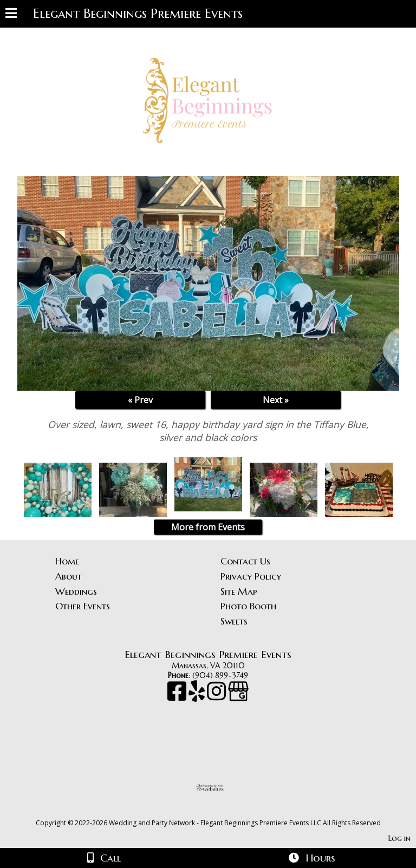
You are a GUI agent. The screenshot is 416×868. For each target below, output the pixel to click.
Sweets (234, 621)
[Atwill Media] (218, 811)
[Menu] (11, 15)
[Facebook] (178, 696)
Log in (399, 838)
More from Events (208, 527)
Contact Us (245, 561)
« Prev (140, 400)
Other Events (83, 606)
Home (67, 561)
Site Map (239, 591)
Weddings (76, 591)
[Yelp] (198, 696)
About (69, 576)
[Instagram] (217, 696)
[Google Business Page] (238, 696)
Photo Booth (248, 606)
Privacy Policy (251, 576)
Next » (276, 400)
